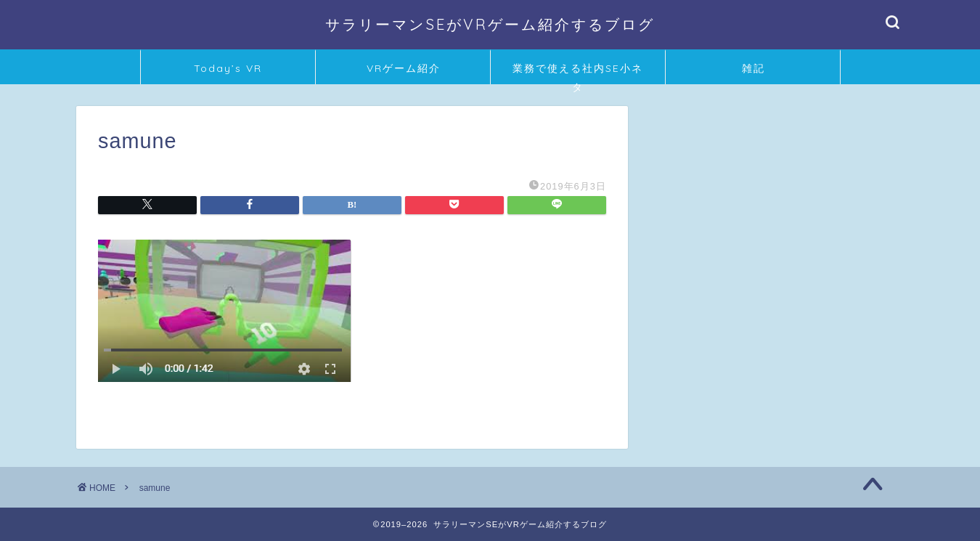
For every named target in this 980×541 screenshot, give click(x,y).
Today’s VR (228, 68)
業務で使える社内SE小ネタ (578, 73)
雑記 (754, 68)
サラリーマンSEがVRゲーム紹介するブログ (490, 24)
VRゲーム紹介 (404, 68)
